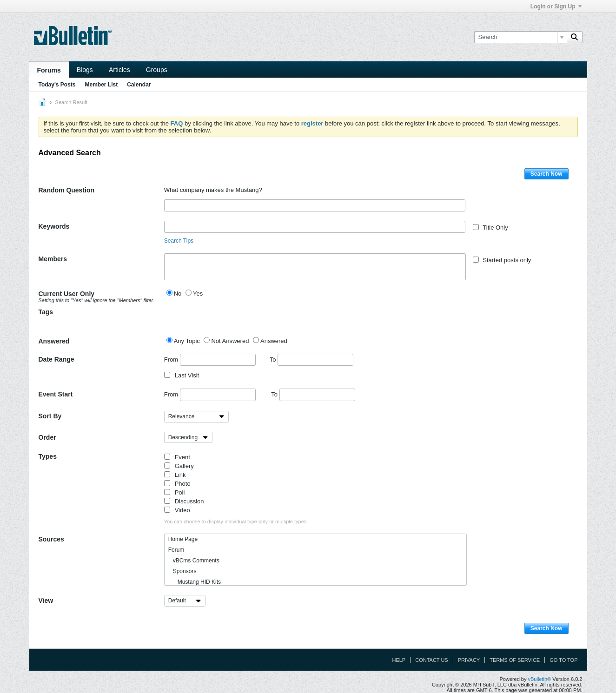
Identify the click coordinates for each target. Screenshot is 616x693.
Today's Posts (57, 85)
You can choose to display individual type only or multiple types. (236, 521)
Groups (157, 70)
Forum (176, 550)
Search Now (546, 174)
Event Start (56, 394)
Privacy (469, 660)
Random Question (67, 190)
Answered (54, 341)
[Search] (520, 37)
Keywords (54, 226)
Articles (119, 70)
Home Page (183, 539)
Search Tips (179, 241)
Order (47, 437)
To (311, 360)
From (210, 360)
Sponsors (182, 571)
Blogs (85, 70)
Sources (51, 539)
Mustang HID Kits (195, 582)
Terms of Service (515, 660)
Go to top (563, 660)
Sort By (50, 416)
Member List (102, 85)
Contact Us (432, 660)
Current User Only (98, 297)
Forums (49, 70)
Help (399, 660)
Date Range (56, 359)
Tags (46, 312)
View (46, 601)
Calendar (139, 85)
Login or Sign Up (556, 7)
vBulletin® (540, 679)
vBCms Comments (194, 561)
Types (48, 456)
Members (53, 259)
